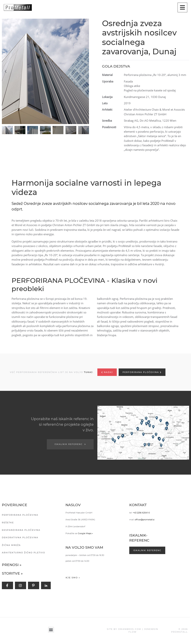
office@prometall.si (145, 520)
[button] (46, 71)
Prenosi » (12, 565)
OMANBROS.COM (130, 629)
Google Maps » (85, 533)
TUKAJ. (89, 372)
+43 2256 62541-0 (141, 513)
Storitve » (12, 573)
